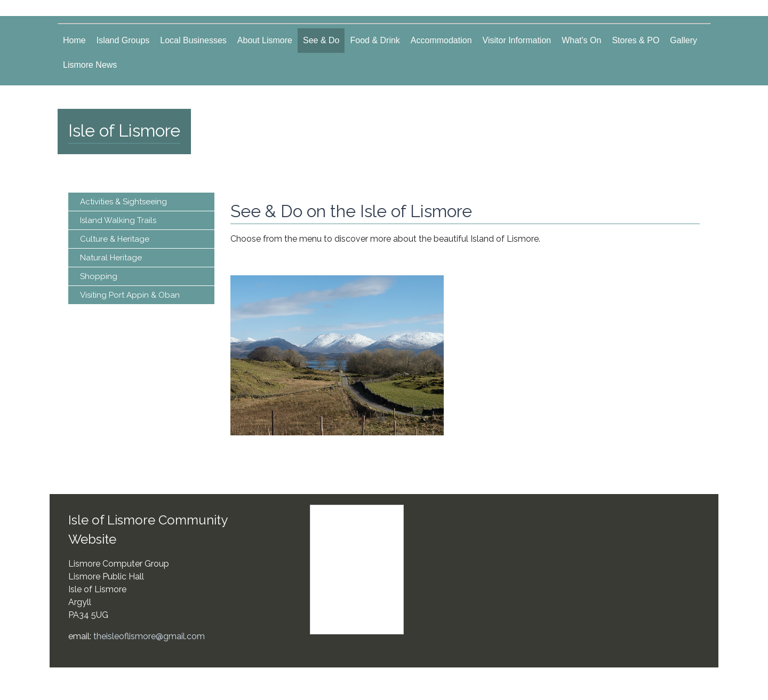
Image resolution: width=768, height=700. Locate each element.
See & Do (321, 40)
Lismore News (90, 65)
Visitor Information (517, 40)
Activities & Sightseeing (123, 202)
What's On (581, 40)
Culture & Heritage (115, 239)
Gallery (683, 40)
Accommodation (441, 40)
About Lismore (265, 40)
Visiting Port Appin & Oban (130, 295)
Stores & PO (635, 40)
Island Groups (123, 40)
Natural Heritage (111, 258)
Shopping (99, 276)
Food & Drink (375, 40)
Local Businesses (193, 40)
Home (74, 40)
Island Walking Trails (118, 220)
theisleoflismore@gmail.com (149, 636)
